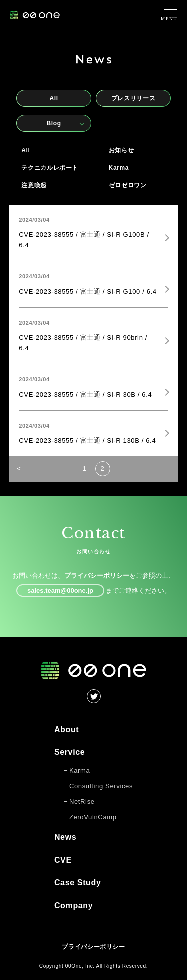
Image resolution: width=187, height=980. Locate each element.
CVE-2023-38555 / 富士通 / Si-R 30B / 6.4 (85, 394)
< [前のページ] (19, 468)
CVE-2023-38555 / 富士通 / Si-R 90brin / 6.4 (83, 343)
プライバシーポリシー (97, 576)
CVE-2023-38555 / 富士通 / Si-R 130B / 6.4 (87, 440)
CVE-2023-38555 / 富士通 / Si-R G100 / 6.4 (88, 291)
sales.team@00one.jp (60, 591)
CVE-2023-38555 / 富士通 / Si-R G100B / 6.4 (84, 240)
